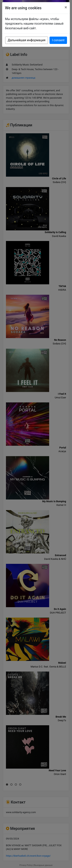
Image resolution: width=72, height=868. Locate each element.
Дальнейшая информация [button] (26, 40)
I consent (58, 40)
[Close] (66, 7)
